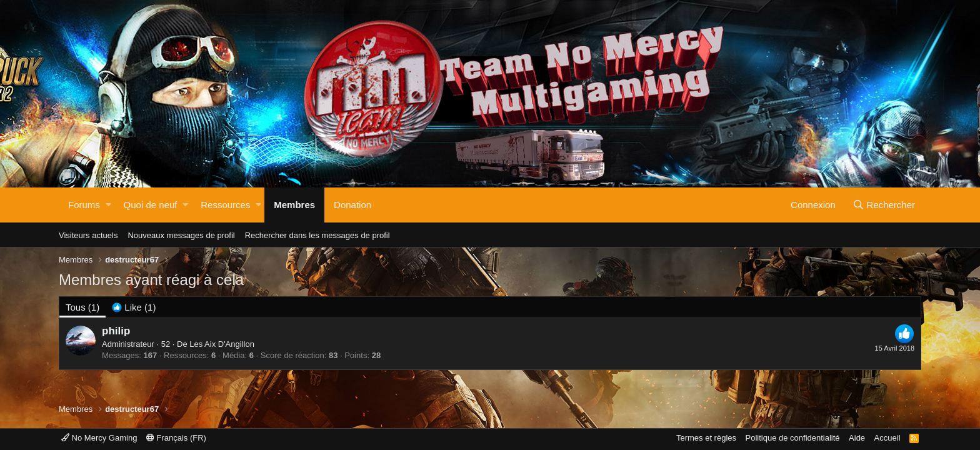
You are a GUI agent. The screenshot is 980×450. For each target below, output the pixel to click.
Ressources (225, 205)
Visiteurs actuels (88, 235)
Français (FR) (176, 438)
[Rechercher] (884, 205)
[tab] (134, 307)
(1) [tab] (82, 307)
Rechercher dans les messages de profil (317, 235)
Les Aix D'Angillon (222, 344)
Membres (294, 205)
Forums (84, 205)
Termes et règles (706, 438)
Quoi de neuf (151, 205)
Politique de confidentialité (793, 438)
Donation (352, 205)
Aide (857, 438)
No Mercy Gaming (99, 438)
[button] (108, 205)
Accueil (887, 438)
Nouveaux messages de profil (181, 235)
